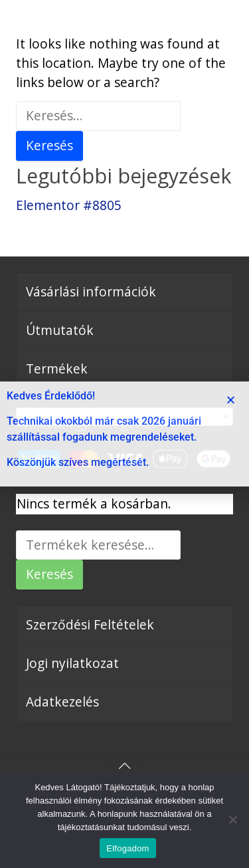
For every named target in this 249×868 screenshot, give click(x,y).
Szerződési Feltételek (90, 624)
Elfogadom (127, 848)
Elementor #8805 (69, 205)
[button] (231, 400)
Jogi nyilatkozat (72, 663)
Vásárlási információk (91, 291)
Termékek (57, 369)
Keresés (49, 574)
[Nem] (232, 819)
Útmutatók (60, 330)
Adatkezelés (62, 702)
